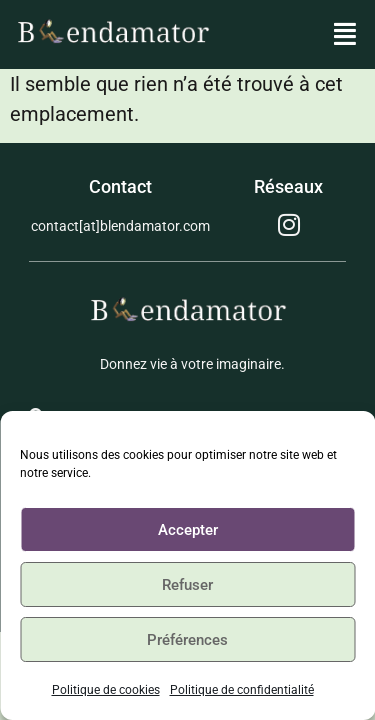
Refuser (187, 585)
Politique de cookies (106, 690)
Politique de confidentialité (242, 690)
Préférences (187, 640)
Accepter (188, 530)
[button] (346, 35)
